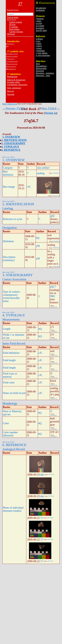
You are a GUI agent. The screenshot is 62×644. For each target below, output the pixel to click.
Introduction (12, 77)
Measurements (11, 319)
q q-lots (39, 23)
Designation (10, 228)
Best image (9, 187)
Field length (9, 368)
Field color (9, 383)
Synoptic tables (13, 82)
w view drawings (43, 55)
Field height (9, 360)
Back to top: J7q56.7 (9, 157)
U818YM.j (56, 173)
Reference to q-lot (12, 219)
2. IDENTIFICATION (14, 140)
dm (42, 475)
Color (6, 423)
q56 (52, 216)
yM (38, 246)
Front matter (14, 29)
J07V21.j (51, 474)
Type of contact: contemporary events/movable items (12, 296)
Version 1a (51, 113)
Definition (8, 241)
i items (39, 21)
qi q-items (40, 26)
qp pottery (40, 28)
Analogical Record (14, 449)
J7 (8, 46)
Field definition (11, 353)
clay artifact (43, 168)
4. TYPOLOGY (10, 147)
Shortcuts (11, 34)
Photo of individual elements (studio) (13, 509)
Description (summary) (9, 259)
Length (7, 329)
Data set (10, 91)
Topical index (13, 17)
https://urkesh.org (10, 104)
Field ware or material (10, 375)
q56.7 (53, 287)
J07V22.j (50, 518)
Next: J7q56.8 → (51, 108)
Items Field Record (14, 344)
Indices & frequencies (16, 80)
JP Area (12, 25)
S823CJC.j (53, 307)
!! (28, 168)
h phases (39, 39)
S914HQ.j (56, 241)
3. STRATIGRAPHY (13, 143)
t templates (40, 51)
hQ (38, 238)
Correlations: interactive (17, 85)
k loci (38, 41)
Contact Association (14, 279)
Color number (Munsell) (10, 434)
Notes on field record (14, 393)
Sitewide (11, 94)
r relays (39, 46)
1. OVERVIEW (11, 137)
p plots (39, 44)
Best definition (8, 173)
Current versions (16, 32)
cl (51, 411)
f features (40, 19)
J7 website (13, 27)
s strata (39, 48)
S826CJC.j (54, 356)
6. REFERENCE (11, 150)
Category (8, 168)
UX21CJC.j (56, 196)
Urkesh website (16, 22)
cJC (29, 187)
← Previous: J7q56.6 (14, 108)
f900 (52, 296)
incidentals (40, 10)
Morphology (10, 403)
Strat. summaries (14, 88)
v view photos (42, 53)
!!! (42, 518)
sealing (41, 173)
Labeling (8, 208)
